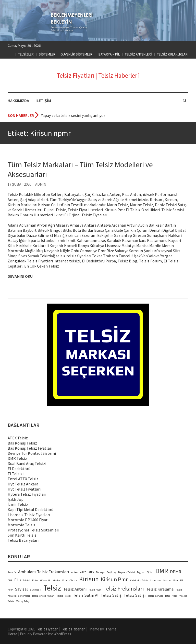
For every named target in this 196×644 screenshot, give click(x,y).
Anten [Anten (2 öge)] (75, 572)
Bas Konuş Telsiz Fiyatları (30, 448)
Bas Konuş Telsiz (22, 443)
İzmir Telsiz (18, 504)
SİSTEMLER (47, 54)
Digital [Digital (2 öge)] (141, 572)
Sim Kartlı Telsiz (22, 535)
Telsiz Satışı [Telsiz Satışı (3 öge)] (135, 595)
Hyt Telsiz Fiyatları (24, 489)
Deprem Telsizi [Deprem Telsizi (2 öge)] (127, 572)
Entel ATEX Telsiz (23, 479)
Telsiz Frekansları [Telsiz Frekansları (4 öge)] (124, 589)
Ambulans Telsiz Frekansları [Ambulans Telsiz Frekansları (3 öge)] (44, 572)
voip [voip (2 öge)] (175, 596)
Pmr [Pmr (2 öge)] (176, 580)
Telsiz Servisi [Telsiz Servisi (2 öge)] (155, 596)
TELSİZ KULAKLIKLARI (173, 54)
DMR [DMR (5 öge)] (162, 571)
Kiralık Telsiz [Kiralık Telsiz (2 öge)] (70, 580)
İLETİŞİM (43, 101)
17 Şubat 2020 (19, 184)
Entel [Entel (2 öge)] (35, 580)
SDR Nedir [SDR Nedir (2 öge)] (36, 590)
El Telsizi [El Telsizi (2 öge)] (25, 580)
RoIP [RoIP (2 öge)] (10, 590)
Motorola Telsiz (22, 525)
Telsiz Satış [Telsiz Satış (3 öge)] (111, 595)
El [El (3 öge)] (16, 580)
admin (41, 184)
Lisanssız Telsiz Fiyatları (29, 515)
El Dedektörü (19, 469)
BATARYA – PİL (109, 54)
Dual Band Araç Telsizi (27, 463)
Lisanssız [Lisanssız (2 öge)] (156, 580)
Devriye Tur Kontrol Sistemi (32, 453)
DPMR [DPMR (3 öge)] (176, 572)
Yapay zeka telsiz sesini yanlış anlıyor (73, 115)
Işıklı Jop (16, 499)
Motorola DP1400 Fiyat (28, 520)
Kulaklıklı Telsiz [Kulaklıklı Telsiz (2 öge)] (139, 580)
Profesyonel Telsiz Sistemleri (33, 530)
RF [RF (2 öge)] (182, 580)
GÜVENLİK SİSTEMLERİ (77, 54)
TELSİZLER (26, 54)
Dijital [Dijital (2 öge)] (150, 572)
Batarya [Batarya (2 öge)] (100, 572)
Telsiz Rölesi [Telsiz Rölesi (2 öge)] (64, 596)
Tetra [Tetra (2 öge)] (168, 596)
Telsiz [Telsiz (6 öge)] (52, 588)
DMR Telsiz (17, 458)
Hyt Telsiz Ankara (23, 484)
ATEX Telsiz (18, 438)
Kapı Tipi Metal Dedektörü (30, 509)
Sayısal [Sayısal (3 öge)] (21, 589)
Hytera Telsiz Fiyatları (27, 494)
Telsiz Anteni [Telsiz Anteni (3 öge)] (75, 589)
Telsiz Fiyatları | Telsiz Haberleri (98, 75)
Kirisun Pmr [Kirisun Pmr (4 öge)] (114, 579)
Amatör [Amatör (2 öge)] (12, 572)
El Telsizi (16, 474)
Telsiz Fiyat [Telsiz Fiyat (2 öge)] (95, 590)
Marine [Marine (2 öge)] (167, 580)
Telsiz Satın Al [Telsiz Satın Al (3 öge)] (86, 595)
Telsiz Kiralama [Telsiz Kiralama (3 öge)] (160, 589)
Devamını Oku (20, 276)
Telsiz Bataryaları (23, 540)
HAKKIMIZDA (18, 101)
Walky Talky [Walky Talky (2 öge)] (23, 601)
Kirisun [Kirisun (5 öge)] (89, 579)
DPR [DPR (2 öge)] (10, 580)
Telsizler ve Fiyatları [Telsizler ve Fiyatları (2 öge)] (43, 596)
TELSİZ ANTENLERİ (138, 54)
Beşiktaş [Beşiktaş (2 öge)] (111, 572)
